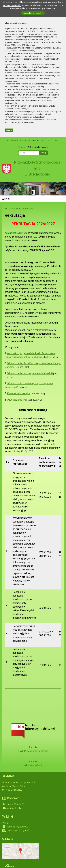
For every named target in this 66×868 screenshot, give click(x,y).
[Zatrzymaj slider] (33, 192)
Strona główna (12, 140)
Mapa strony (25, 140)
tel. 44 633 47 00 (13, 804)
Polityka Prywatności (15, 827)
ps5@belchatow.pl (14, 808)
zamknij (9, 130)
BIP (6, 823)
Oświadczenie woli (17, 400)
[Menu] (33, 199)
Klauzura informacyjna (19, 393)
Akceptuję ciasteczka (33, 13)
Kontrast (22, 147)
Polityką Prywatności (12, 5)
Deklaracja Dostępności (16, 831)
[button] (4, 189)
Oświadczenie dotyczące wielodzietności (30, 373)
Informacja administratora (38, 147)
